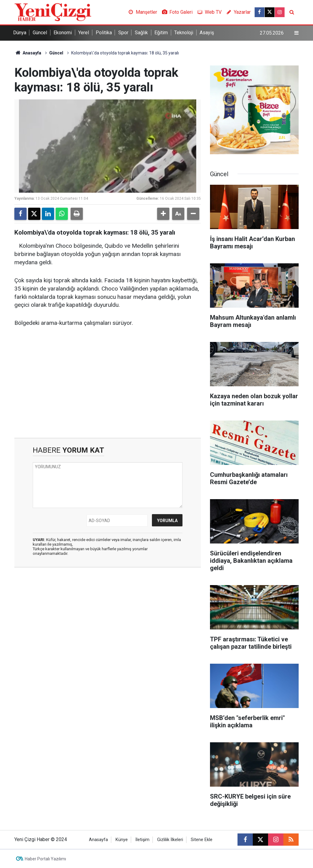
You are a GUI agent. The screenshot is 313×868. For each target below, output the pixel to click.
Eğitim (161, 33)
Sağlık (141, 33)
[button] (163, 214)
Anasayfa (28, 53)
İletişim (142, 840)
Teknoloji (184, 33)
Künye (122, 840)
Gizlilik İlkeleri (170, 840)
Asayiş (207, 33)
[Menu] (296, 33)
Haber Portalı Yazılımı (45, 859)
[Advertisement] (108, 386)
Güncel (40, 33)
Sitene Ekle (202, 840)
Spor (123, 33)
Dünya (20, 33)
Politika (104, 33)
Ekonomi (63, 33)
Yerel (84, 33)
